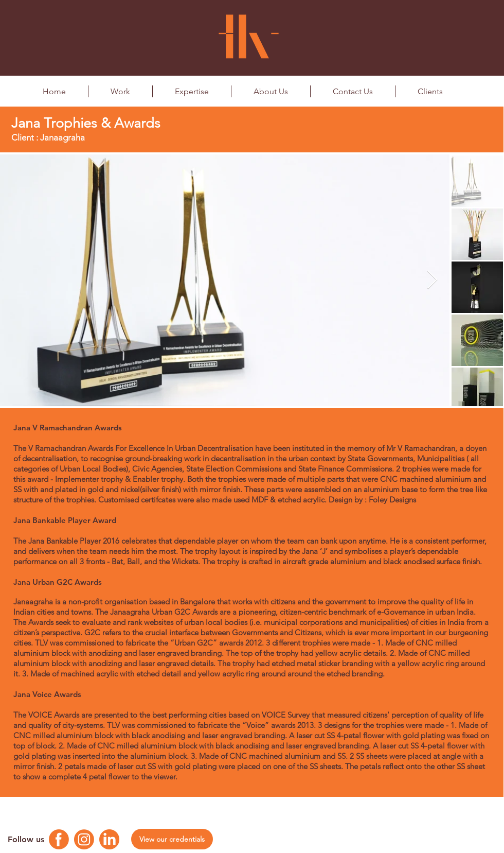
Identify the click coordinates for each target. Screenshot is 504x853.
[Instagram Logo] (84, 839)
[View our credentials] (172, 839)
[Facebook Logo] (59, 839)
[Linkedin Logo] (109, 839)
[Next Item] (432, 280)
